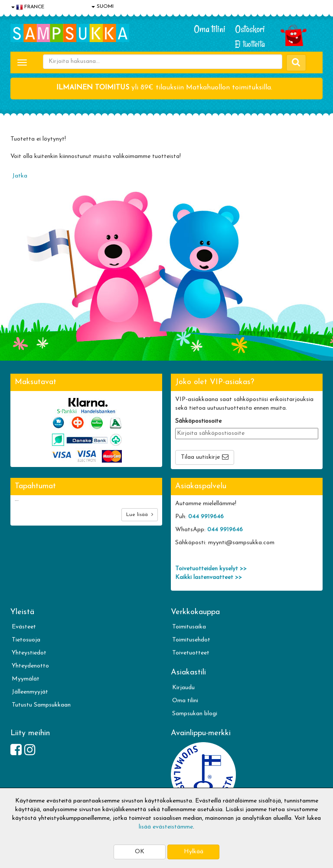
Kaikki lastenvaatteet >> (209, 577)
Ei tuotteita (250, 44)
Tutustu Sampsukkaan (41, 705)
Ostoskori (250, 29)
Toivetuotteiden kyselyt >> (211, 569)
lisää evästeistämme (166, 827)
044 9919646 (206, 517)
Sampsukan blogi (195, 714)
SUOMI (103, 7)
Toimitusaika (189, 627)
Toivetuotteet (191, 653)
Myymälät (26, 679)
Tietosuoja (26, 640)
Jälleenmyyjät (30, 692)
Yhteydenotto (30, 666)
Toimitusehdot (191, 640)
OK (140, 852)
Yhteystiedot (29, 653)
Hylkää (194, 852)
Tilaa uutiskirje (200, 457)
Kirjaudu (183, 688)
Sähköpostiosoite (198, 421)
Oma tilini (210, 29)
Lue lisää (140, 515)
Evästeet (24, 627)
